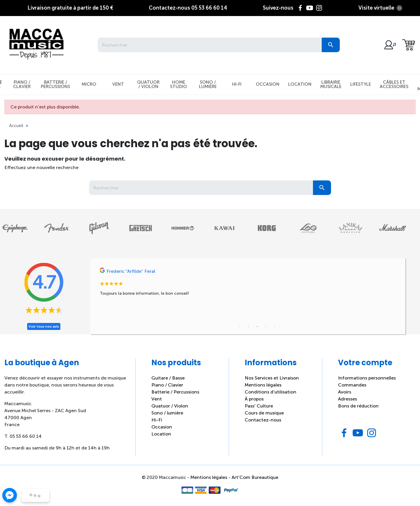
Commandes (352, 385)
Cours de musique (264, 413)
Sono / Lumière (208, 84)
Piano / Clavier (22, 84)
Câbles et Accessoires (394, 84)
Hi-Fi (237, 84)
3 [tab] (257, 327)
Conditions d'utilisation (271, 392)
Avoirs (345, 392)
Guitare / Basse (168, 378)
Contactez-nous (263, 420)
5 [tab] (275, 327)
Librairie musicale (331, 84)
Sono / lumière (167, 413)
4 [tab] (266, 327)
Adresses (348, 399)
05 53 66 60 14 (188, 8)
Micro (89, 84)
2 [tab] (249, 327)
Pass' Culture (259, 406)
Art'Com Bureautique (255, 477)
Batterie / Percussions (55, 84)
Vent (118, 84)
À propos (254, 399)
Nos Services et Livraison (272, 378)
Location (300, 84)
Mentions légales (263, 385)
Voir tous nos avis (44, 326)
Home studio (178, 84)
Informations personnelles (367, 378)
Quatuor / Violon (148, 84)
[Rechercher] (210, 45)
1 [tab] (240, 327)
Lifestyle (361, 84)
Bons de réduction (358, 406)
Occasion (268, 84)
